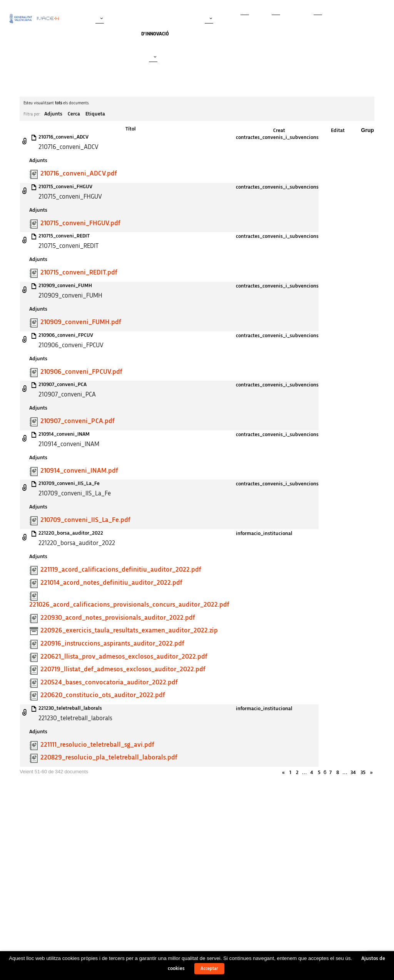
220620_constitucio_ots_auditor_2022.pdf (103, 695)
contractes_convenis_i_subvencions (277, 137)
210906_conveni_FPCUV (66, 335)
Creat (279, 130)
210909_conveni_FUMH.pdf (81, 322)
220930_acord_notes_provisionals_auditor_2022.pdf (118, 618)
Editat (338, 130)
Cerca (74, 114)
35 (363, 773)
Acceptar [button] (209, 969)
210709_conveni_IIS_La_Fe (69, 483)
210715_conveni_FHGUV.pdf (80, 223)
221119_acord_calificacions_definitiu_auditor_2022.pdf (121, 570)
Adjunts (53, 114)
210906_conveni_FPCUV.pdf (81, 372)
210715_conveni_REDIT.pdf (79, 273)
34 (353, 773)
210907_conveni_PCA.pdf (78, 421)
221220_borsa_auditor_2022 (71, 533)
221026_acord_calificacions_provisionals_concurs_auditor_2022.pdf (129, 605)
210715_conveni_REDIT (64, 236)
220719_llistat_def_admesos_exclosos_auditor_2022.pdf (123, 669)
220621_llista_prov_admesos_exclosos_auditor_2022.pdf (124, 657)
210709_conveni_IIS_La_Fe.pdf (85, 520)
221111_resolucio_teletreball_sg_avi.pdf (97, 745)
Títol (131, 129)
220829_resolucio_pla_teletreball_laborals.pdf (109, 758)
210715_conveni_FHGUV (65, 187)
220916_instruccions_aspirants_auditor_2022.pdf (112, 644)
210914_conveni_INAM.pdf (79, 471)
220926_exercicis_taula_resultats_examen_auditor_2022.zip (129, 630)
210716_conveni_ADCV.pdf (79, 174)
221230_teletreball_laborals (70, 708)
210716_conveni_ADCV (63, 137)
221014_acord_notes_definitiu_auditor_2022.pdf (111, 583)
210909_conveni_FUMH (65, 286)
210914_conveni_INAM (64, 434)
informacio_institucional (264, 533)
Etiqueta (95, 114)
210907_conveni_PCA (63, 385)
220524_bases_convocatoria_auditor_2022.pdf (109, 682)
